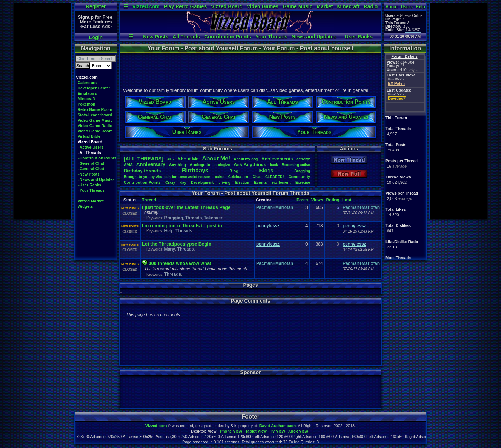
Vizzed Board (227, 6)
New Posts (156, 37)
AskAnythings (250, 165)
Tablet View (256, 431)
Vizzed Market (91, 201)
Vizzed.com (146, 6)
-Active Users (91, 147)
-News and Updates (96, 179)
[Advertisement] (43, 111)
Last (347, 200)
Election (242, 183)
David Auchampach (278, 426)
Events (261, 182)
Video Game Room (95, 131)
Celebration (238, 177)
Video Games (263, 6)
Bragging (302, 171)
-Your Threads (92, 190)
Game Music (298, 6)
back (274, 165)
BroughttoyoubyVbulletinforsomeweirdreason (167, 177)
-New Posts (89, 174)
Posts (302, 200)
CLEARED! (275, 177)
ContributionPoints (142, 182)
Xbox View (298, 431)
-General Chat (91, 163)
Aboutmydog (246, 159)
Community (299, 177)
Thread (149, 200)
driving (224, 183)
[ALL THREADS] (144, 159)
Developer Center (94, 88)
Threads (194, 218)
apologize (222, 165)
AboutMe (188, 159)
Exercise (303, 183)
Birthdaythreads (142, 171)
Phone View (231, 431)
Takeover (213, 218)
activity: (303, 159)
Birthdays (195, 170)
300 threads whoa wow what (180, 263)
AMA (128, 165)
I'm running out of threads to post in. (183, 226)
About (392, 7)
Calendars (87, 83)
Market (325, 6)
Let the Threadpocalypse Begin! (177, 244)
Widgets (85, 206)
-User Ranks (90, 185)
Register (96, 6)
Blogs (266, 171)
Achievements (277, 159)
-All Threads (90, 153)
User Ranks (359, 37)
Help (420, 7)
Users (407, 7)
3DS (170, 159)
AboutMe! (216, 158)
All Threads (186, 37)
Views (317, 200)
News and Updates (314, 37)
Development (202, 183)
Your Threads (271, 37)
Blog (234, 171)
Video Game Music (95, 120)
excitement (281, 183)
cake (219, 177)
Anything (178, 165)
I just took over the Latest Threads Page (186, 207)
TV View (277, 431)
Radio (371, 6)
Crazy (170, 183)
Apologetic (200, 165)
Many (170, 249)
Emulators (87, 93)
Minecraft (348, 6)
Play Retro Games (185, 6)
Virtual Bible (89, 136)
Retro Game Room (95, 109)
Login (96, 37)
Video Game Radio (95, 126)
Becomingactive (296, 165)
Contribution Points (228, 37)
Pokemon (86, 104)
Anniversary (151, 164)
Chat (257, 177)
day (183, 183)
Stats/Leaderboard (95, 115)
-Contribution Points (97, 158)
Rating (333, 200)
